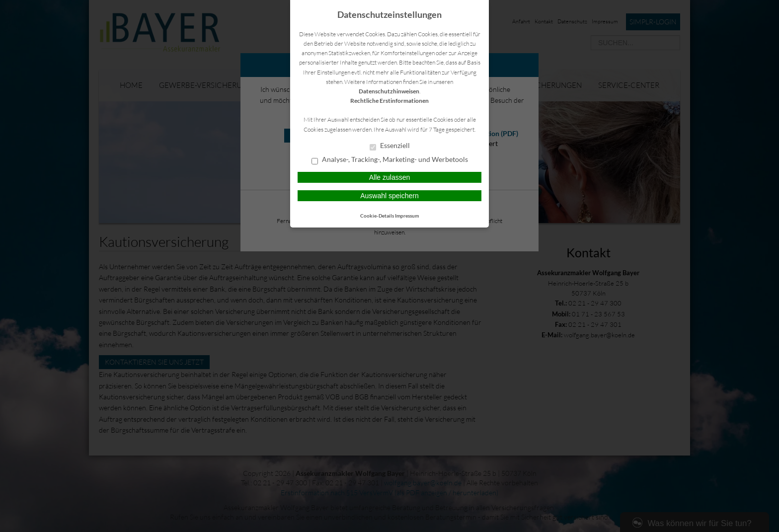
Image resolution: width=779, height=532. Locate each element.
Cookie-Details (377, 216)
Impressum (407, 216)
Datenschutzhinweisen (389, 91)
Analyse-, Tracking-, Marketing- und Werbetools (390, 160)
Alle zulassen (390, 177)
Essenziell (390, 146)
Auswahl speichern (389, 196)
